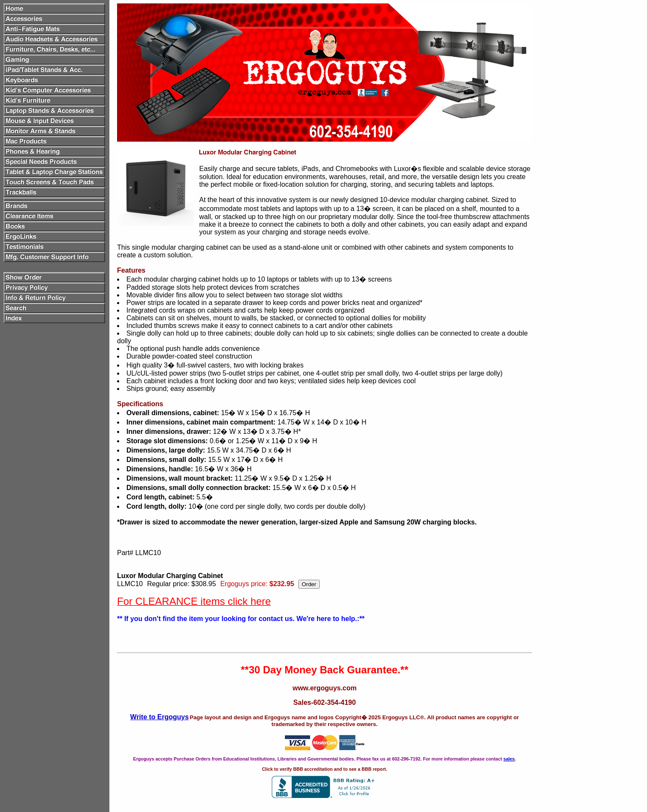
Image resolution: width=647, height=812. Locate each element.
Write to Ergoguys (160, 717)
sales (509, 759)
